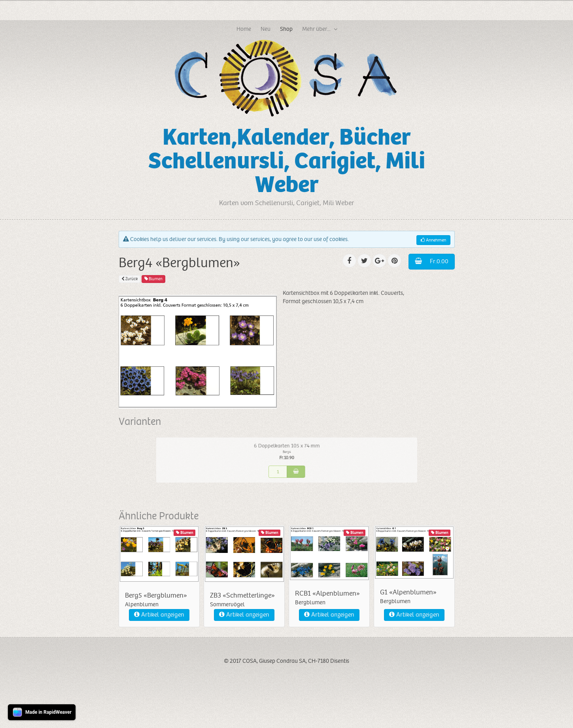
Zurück (130, 279)
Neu (266, 29)
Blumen (153, 279)
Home (244, 29)
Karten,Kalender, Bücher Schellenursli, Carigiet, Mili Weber (287, 161)
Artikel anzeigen (159, 615)
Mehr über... (316, 29)
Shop (286, 29)
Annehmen (433, 240)
